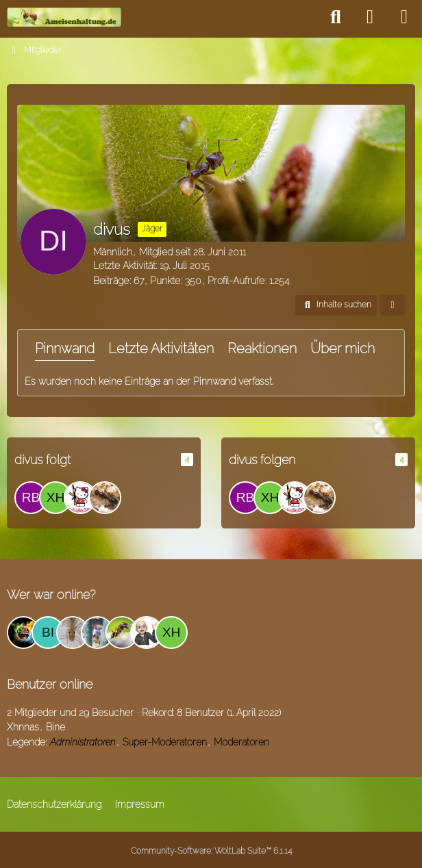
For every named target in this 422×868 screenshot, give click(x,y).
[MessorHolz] (80, 498)
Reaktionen (262, 348)
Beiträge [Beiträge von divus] (111, 281)
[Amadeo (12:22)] (23, 633)
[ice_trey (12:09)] (122, 633)
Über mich (343, 348)
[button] (336, 305)
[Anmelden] (370, 17)
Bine (55, 727)
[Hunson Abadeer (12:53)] (97, 633)
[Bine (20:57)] (48, 633)
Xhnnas (23, 727)
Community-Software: (211, 851)
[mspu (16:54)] (147, 633)
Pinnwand (65, 348)
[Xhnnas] (55, 498)
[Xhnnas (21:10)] (171, 633)
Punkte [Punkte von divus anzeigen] (165, 281)
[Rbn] (31, 498)
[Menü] (404, 17)
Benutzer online (50, 684)
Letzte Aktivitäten (161, 348)
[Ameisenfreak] (105, 498)
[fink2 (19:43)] (73, 633)
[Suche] (336, 17)
